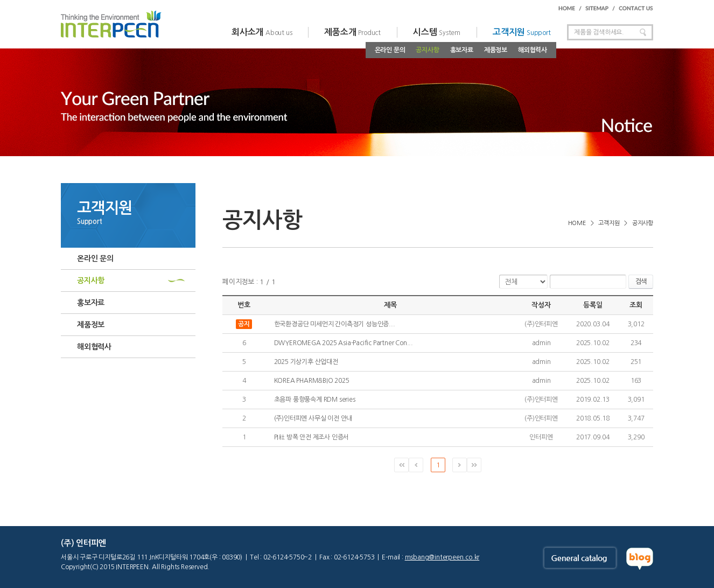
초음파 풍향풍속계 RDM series (315, 400)
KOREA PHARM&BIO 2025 (312, 381)
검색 (641, 282)
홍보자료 (462, 50)
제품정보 (496, 50)
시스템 (437, 32)
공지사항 (427, 50)
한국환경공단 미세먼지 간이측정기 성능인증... (335, 324)
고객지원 (522, 32)
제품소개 (352, 32)
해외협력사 (533, 50)
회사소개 (262, 32)
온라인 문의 (390, 50)
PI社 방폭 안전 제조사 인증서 (312, 437)
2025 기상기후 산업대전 (306, 362)
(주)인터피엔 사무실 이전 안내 (313, 418)
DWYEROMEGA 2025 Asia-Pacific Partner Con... (344, 343)
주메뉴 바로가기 (0, 0)
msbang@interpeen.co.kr (442, 557)
